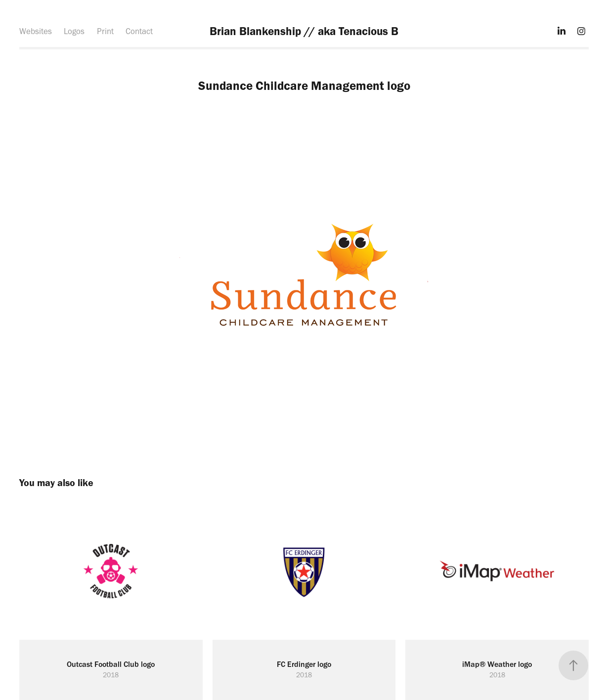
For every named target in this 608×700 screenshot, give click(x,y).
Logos (74, 31)
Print (105, 31)
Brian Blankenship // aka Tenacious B (304, 31)
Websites (36, 31)
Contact (139, 31)
